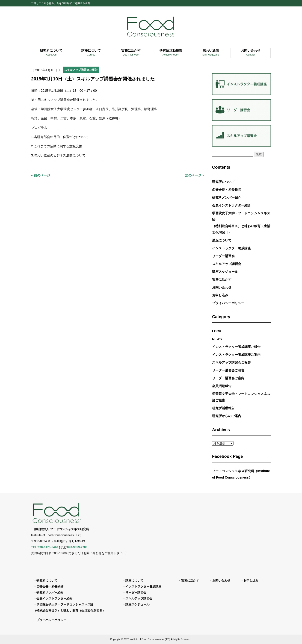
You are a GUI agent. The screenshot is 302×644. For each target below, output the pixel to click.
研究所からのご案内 (227, 416)
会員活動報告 (222, 386)
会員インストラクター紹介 (231, 205)
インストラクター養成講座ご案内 (236, 355)
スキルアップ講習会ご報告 (81, 70)
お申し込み (220, 295)
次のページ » (195, 175)
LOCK (217, 331)
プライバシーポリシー (228, 303)
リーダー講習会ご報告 (228, 370)
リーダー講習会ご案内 (228, 378)
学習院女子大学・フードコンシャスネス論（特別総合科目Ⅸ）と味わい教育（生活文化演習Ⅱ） (241, 223)
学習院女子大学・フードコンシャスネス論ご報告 (241, 397)
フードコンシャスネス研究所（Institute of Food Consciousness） (241, 474)
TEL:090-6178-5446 (45, 547)
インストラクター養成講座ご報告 (236, 347)
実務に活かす (222, 279)
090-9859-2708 (77, 547)
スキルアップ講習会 (227, 264)
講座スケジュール (225, 272)
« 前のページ (41, 175)
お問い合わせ (222, 287)
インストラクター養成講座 (231, 248)
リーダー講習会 (223, 256)
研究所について (223, 182)
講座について (222, 240)
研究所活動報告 (223, 408)
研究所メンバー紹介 (227, 197)
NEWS (217, 339)
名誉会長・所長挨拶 (227, 190)
